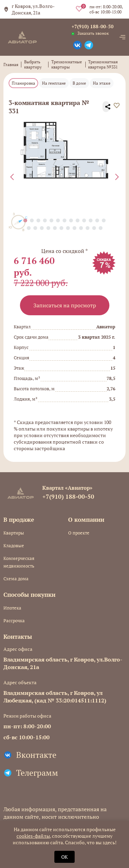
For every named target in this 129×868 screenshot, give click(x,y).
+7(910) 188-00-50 (93, 26)
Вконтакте (36, 755)
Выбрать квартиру (33, 64)
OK (64, 857)
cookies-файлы (33, 836)
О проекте (79, 533)
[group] (64, 150)
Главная (11, 65)
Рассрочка (14, 621)
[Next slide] (117, 177)
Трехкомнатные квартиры (67, 64)
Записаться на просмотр (65, 305)
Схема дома (16, 579)
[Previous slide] (12, 177)
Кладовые (14, 546)
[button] (32, 220)
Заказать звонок (93, 33)
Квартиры (14, 533)
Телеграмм (37, 773)
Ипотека (12, 608)
